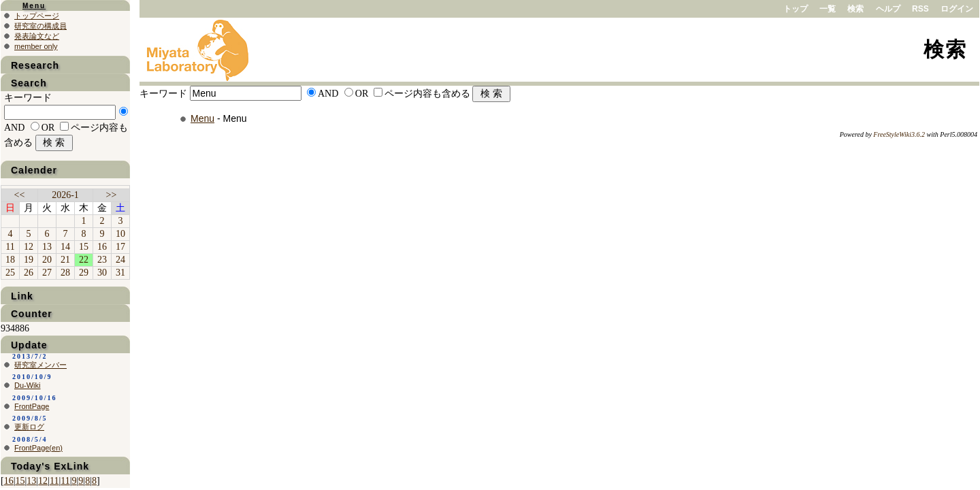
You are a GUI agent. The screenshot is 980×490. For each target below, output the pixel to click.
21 (65, 260)
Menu (202, 118)
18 (10, 260)
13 (47, 247)
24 (120, 260)
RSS (920, 9)
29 (84, 273)
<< (20, 195)
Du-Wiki (28, 385)
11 (10, 247)
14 (65, 247)
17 (120, 247)
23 (102, 260)
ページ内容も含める (427, 94)
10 (120, 234)
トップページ (37, 16)
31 (120, 273)
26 (29, 273)
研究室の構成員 (40, 26)
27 (47, 273)
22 (84, 260)
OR (362, 94)
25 (10, 273)
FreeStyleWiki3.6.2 (899, 134)
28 (65, 273)
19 (29, 260)
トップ (796, 9)
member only (36, 46)
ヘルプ (888, 9)
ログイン (957, 9)
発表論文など (37, 36)
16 (102, 247)
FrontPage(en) (38, 448)
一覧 (828, 9)
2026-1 (65, 195)
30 (102, 273)
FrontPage (32, 406)
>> (112, 195)
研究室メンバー (40, 365)
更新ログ (29, 427)
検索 (855, 9)
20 (47, 260)
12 (29, 247)
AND (328, 94)
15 (84, 247)
